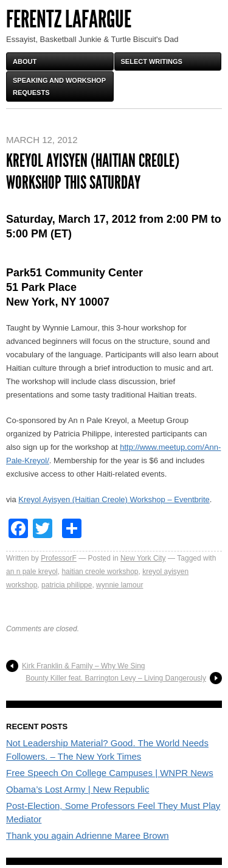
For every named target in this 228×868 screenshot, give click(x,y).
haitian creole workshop (100, 572)
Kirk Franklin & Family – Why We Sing (84, 666)
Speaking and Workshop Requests (59, 86)
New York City (143, 558)
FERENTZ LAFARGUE (69, 19)
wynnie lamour (119, 585)
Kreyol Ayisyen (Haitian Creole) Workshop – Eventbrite (114, 499)
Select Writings (152, 61)
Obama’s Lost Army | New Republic (78, 789)
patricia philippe (67, 585)
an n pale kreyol (32, 572)
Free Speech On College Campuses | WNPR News (110, 773)
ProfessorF (59, 558)
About (25, 61)
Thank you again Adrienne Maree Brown (88, 835)
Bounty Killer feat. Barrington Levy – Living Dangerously (116, 678)
